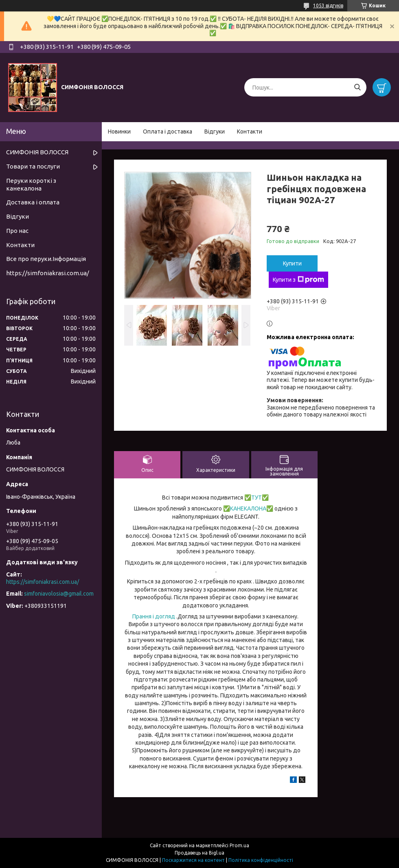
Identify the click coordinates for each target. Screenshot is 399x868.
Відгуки (215, 132)
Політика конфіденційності (261, 860)
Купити (292, 263)
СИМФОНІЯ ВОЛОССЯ (37, 152)
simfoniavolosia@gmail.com (59, 594)
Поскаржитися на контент (193, 860)
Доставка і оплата (33, 202)
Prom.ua (239, 845)
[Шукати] (357, 87)
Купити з (298, 280)
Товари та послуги (33, 166)
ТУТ (256, 498)
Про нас (17, 231)
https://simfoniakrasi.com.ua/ (48, 273)
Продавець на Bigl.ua (199, 853)
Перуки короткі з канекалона (31, 184)
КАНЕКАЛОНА (248, 509)
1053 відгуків (328, 5)
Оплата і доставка (168, 132)
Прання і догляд (154, 616)
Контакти (250, 132)
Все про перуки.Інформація (46, 259)
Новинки (119, 132)
